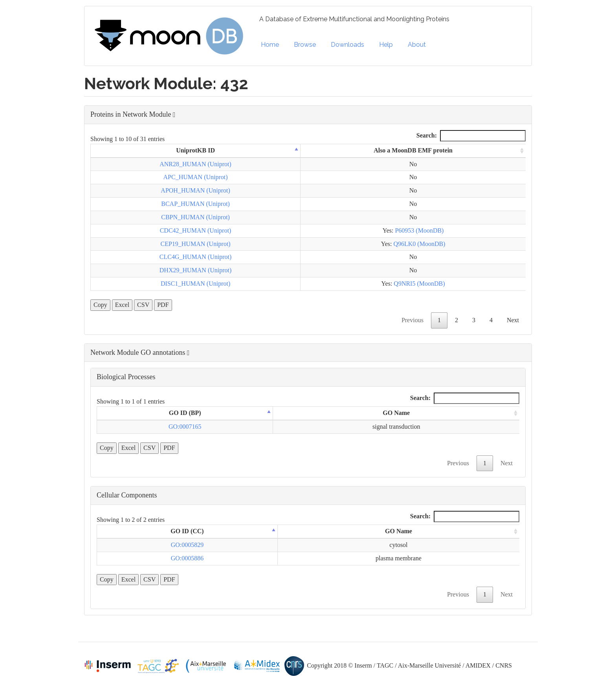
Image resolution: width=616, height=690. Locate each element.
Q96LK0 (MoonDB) (419, 244)
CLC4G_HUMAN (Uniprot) (196, 257)
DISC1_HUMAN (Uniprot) (195, 284)
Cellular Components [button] (127, 495)
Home (270, 45)
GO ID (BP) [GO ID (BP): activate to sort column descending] (185, 413)
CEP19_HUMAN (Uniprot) (195, 244)
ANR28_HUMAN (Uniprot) (195, 164)
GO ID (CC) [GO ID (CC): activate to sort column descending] (187, 531)
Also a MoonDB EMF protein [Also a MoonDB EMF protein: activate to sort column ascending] (413, 150)
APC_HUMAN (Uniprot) (196, 177)
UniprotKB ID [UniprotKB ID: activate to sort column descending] (195, 150)
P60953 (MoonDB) (419, 230)
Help (386, 45)
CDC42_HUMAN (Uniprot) (196, 230)
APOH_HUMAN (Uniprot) (195, 190)
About (417, 45)
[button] (308, 115)
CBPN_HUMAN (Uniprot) (195, 217)
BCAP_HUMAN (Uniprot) (195, 204)
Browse (305, 45)
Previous (412, 320)
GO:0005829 (187, 545)
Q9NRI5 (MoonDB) (419, 284)
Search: (471, 136)
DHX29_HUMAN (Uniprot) (196, 270)
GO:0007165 (185, 427)
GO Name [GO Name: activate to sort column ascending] (396, 413)
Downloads (347, 45)
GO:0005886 (187, 558)
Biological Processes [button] (126, 377)
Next (513, 320)
